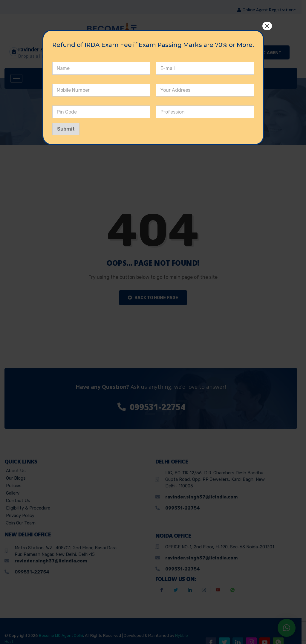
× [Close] (267, 26)
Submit (66, 129)
